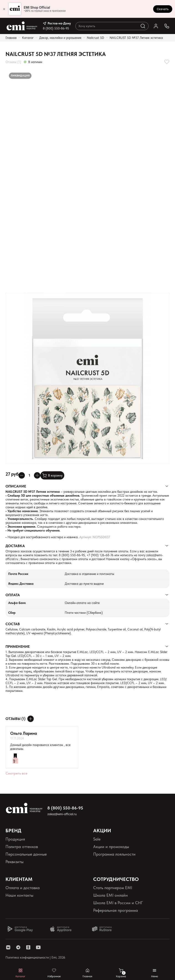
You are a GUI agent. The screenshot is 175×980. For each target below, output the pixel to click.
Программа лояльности (114, 854)
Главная (11, 38)
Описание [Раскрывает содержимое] (16, 486)
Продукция (15, 839)
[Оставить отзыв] (31, 719)
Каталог (28, 38)
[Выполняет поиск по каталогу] (143, 26)
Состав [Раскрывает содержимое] (13, 624)
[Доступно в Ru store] (105, 929)
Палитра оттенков (22, 847)
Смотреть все (16, 773)
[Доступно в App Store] (62, 929)
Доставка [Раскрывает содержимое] (15, 546)
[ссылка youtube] (38, 947)
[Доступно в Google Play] (20, 929)
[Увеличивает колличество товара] (37, 475)
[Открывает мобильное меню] (155, 973)
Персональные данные (26, 854)
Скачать (163, 9)
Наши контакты (19, 895)
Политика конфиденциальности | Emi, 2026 (35, 957)
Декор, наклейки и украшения (60, 38)
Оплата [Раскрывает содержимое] (13, 595)
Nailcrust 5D (95, 38)
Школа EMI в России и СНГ (118, 903)
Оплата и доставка (23, 888)
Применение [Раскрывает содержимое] (18, 647)
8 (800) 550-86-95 (56, 28)
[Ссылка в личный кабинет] (156, 26)
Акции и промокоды (111, 847)
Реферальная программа (116, 910)
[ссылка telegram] (18, 947)
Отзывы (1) (13, 62)
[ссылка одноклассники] (28, 947)
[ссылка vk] (8, 947)
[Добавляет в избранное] (167, 62)
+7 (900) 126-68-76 (100, 555)
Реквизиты (14, 862)
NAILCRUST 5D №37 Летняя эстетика (136, 38)
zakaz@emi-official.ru (62, 814)
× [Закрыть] (4, 9)
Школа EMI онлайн (111, 895)
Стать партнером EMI (113, 888)
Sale (97, 839)
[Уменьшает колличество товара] (22, 475)
